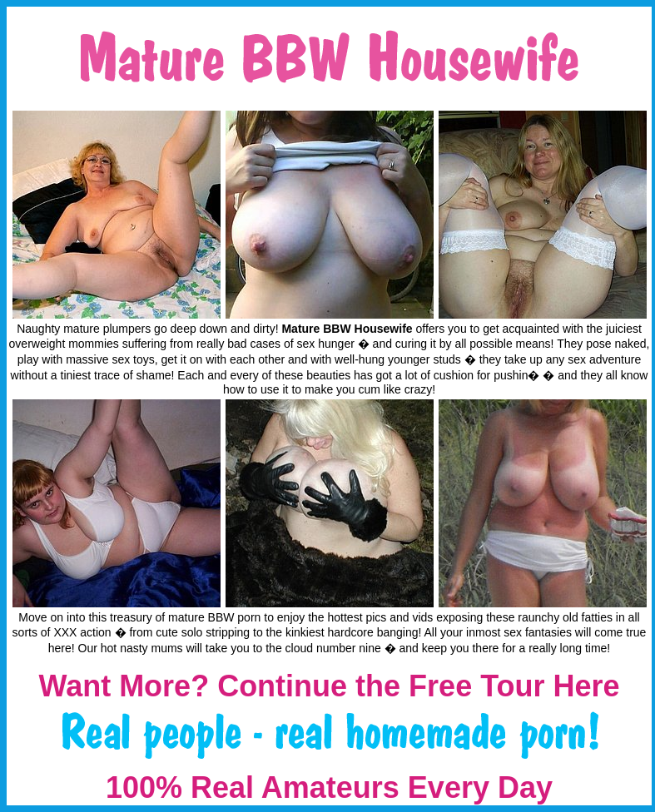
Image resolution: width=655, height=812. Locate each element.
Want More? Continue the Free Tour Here (329, 686)
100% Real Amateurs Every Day (329, 787)
